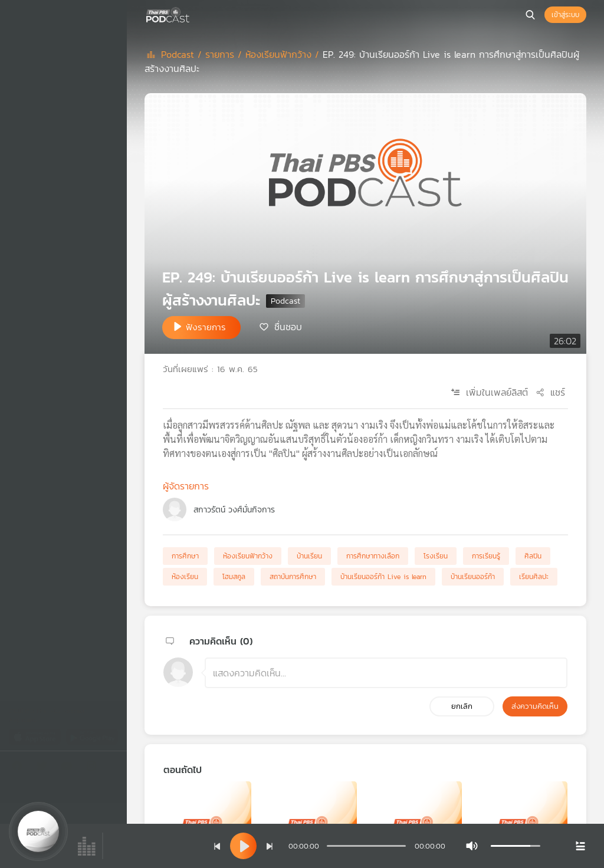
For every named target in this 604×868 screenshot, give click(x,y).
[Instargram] (94, 768)
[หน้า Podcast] (192, 14)
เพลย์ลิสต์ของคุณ (56, 104)
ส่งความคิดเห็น (535, 706)
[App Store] (36, 736)
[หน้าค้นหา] (530, 15)
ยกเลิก (462, 706)
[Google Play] (92, 736)
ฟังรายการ (206, 327)
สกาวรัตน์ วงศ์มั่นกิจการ (234, 510)
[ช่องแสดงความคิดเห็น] (386, 673)
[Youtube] (70, 768)
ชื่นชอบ (288, 327)
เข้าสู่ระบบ (565, 15)
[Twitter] (45, 768)
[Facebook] (20, 768)
